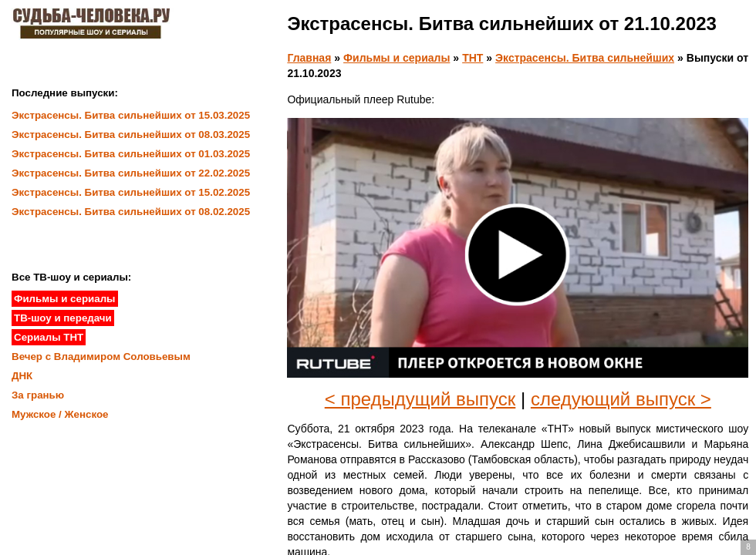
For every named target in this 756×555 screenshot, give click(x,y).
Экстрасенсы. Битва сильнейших (585, 58)
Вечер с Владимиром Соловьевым (101, 357)
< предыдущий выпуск (420, 399)
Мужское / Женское (60, 414)
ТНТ (472, 58)
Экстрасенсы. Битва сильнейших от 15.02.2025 (131, 192)
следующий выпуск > (621, 399)
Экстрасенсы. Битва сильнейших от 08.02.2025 (131, 212)
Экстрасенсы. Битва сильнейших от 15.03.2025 (131, 115)
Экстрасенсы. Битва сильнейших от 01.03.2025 (131, 154)
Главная (309, 58)
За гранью (38, 395)
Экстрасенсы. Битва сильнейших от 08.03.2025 (131, 135)
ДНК (22, 376)
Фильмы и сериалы (397, 58)
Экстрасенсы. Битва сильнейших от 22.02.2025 (131, 173)
